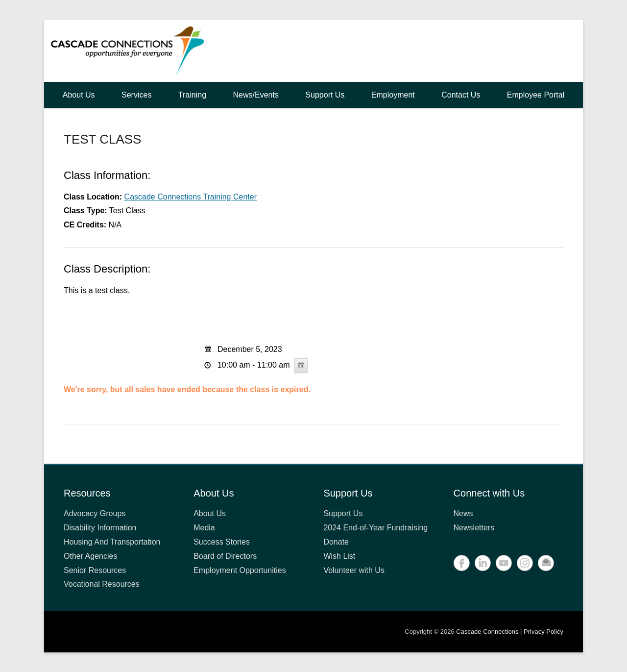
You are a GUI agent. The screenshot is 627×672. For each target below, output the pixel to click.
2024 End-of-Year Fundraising (375, 528)
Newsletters (474, 528)
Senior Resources (95, 570)
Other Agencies (90, 556)
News (463, 513)
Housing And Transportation (112, 542)
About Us (79, 95)
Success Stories (222, 542)
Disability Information (100, 528)
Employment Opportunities (240, 570)
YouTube (504, 563)
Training (192, 95)
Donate (336, 542)
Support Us (325, 95)
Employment (393, 95)
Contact (546, 563)
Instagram (525, 563)
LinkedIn (483, 563)
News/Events (256, 95)
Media (204, 528)
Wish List (339, 556)
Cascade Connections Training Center (191, 197)
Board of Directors (225, 556)
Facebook (462, 563)
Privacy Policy (543, 632)
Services (136, 95)
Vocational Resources (102, 584)
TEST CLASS (102, 139)
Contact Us (461, 95)
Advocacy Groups (95, 513)
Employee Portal (536, 95)
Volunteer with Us (354, 570)
